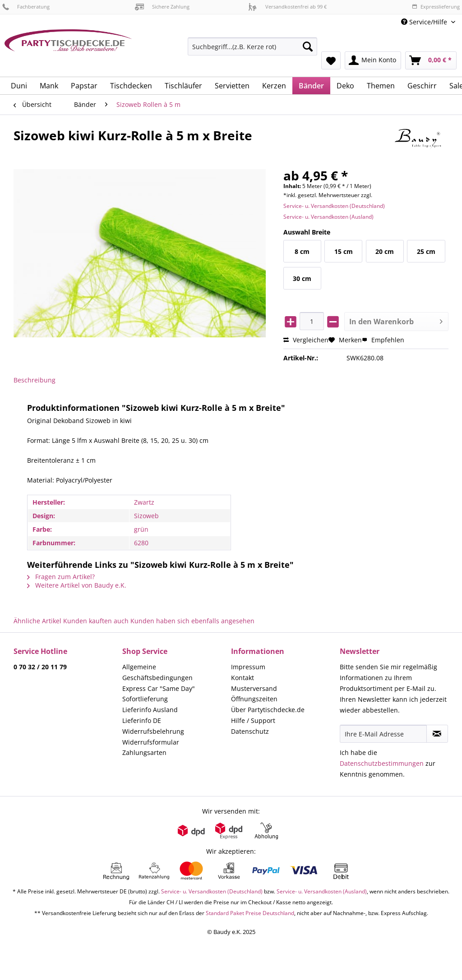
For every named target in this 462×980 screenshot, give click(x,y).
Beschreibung (35, 380)
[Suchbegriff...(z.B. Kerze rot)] (252, 46)
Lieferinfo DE (142, 720)
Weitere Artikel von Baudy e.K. (77, 585)
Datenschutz (250, 731)
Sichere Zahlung (162, 7)
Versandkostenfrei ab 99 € (287, 7)
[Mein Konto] (373, 60)
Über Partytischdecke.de (268, 710)
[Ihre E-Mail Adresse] (383, 734)
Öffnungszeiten (254, 699)
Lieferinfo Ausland (150, 710)
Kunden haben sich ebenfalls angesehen (192, 621)
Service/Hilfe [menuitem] (425, 22)
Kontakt (243, 678)
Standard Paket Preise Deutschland (250, 913)
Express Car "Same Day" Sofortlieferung (159, 694)
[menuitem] (252, 51)
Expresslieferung (436, 7)
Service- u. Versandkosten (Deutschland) (334, 206)
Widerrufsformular (151, 742)
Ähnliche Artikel (37, 621)
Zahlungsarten (144, 752)
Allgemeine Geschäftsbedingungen (157, 672)
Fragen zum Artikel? (61, 577)
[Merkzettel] (331, 60)
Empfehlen (383, 340)
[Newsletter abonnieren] (437, 734)
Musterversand (254, 688)
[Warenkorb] (431, 60)
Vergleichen (306, 340)
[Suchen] (308, 46)
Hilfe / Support (253, 720)
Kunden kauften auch (96, 621)
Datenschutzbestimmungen (382, 763)
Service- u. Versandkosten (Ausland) (328, 217)
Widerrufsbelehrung (153, 731)
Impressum (248, 667)
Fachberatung (26, 7)
